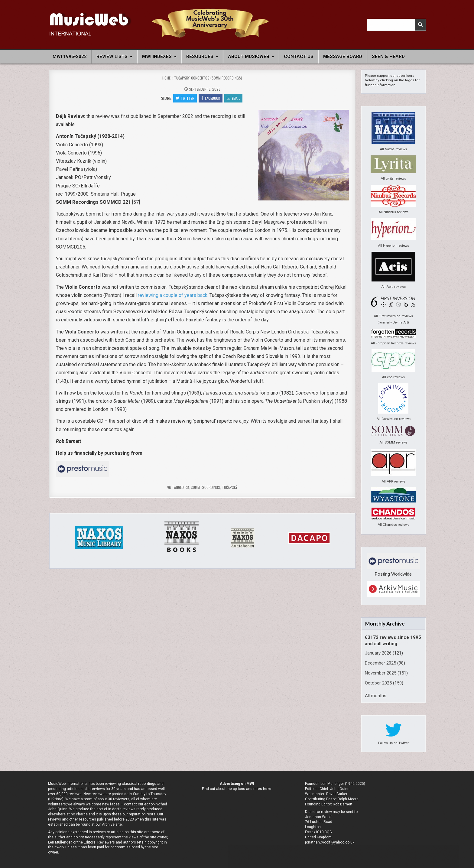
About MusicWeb (249, 57)
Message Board (343, 57)
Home (166, 78)
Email (233, 98)
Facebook (211, 98)
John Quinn (340, 789)
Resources (200, 57)
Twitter (185, 98)
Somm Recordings (205, 487)
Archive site (112, 824)
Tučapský (230, 487)
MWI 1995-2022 (70, 57)
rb (187, 487)
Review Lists (112, 57)
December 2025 (380, 663)
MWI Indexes (157, 57)
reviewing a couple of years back (173, 295)
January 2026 (378, 653)
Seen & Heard (388, 57)
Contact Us (299, 57)
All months (376, 696)
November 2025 (381, 673)
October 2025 (378, 683)
